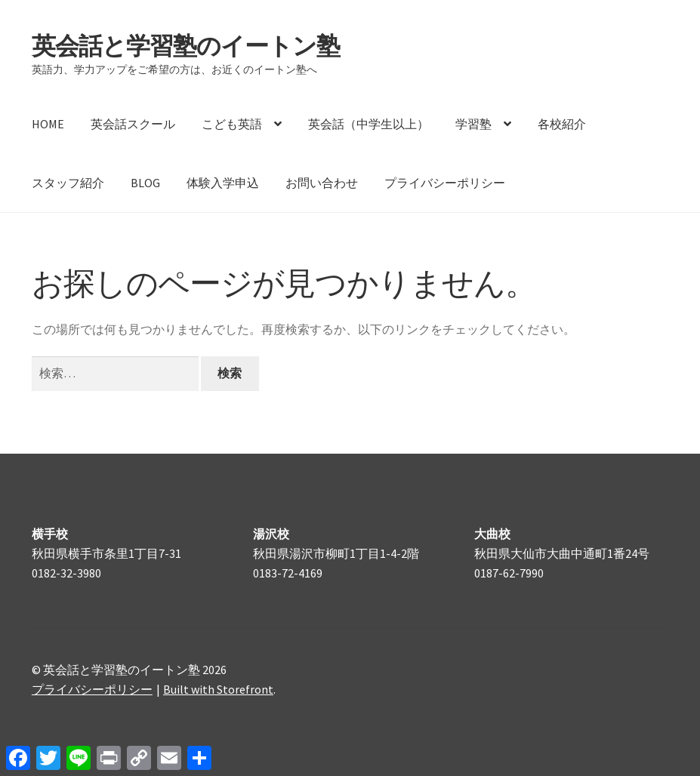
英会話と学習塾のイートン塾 (186, 46)
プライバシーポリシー (445, 183)
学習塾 (473, 124)
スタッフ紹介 (68, 183)
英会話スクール (133, 124)
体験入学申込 (223, 183)
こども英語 (232, 124)
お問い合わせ (322, 183)
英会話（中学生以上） (369, 124)
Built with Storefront (218, 689)
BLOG (145, 183)
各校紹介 (562, 124)
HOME (48, 124)
